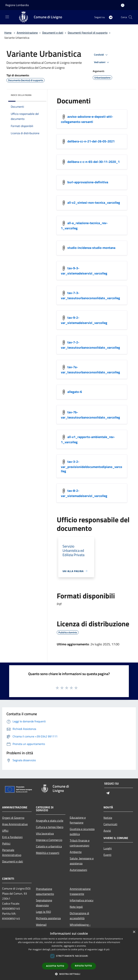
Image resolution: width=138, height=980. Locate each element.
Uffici (5, 831)
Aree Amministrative (15, 824)
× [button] (134, 932)
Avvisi (107, 831)
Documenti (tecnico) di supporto (88, 33)
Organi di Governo (13, 818)
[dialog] (69, 954)
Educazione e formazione (78, 820)
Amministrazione (27, 33)
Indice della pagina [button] (21, 95)
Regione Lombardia (17, 5)
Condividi (101, 55)
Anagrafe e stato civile (50, 821)
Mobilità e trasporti (48, 853)
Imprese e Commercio (49, 840)
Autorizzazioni (78, 870)
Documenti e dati (53, 33)
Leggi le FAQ (43, 912)
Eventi (107, 855)
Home (8, 33)
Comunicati (110, 824)
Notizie (108, 818)
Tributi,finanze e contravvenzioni (80, 843)
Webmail (41, 925)
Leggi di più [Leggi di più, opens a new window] (104, 949)
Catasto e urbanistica (49, 846)
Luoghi (108, 848)
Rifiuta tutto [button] (83, 966)
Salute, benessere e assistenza (82, 861)
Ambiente (76, 852)
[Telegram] (109, 17)
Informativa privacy (82, 900)
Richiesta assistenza (48, 918)
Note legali (76, 907)
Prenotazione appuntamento (45, 891)
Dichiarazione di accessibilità (79, 916)
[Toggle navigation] (7, 17)
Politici (6, 843)
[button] (69, 974)
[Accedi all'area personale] (123, 5)
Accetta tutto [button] (55, 966)
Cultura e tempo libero (50, 827)
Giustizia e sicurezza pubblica (82, 831)
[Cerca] (130, 17)
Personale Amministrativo (12, 852)
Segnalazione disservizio (44, 903)
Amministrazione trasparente (80, 891)
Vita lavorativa (45, 833)
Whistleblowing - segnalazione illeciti (82, 927)
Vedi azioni (102, 62)
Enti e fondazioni (12, 837)
